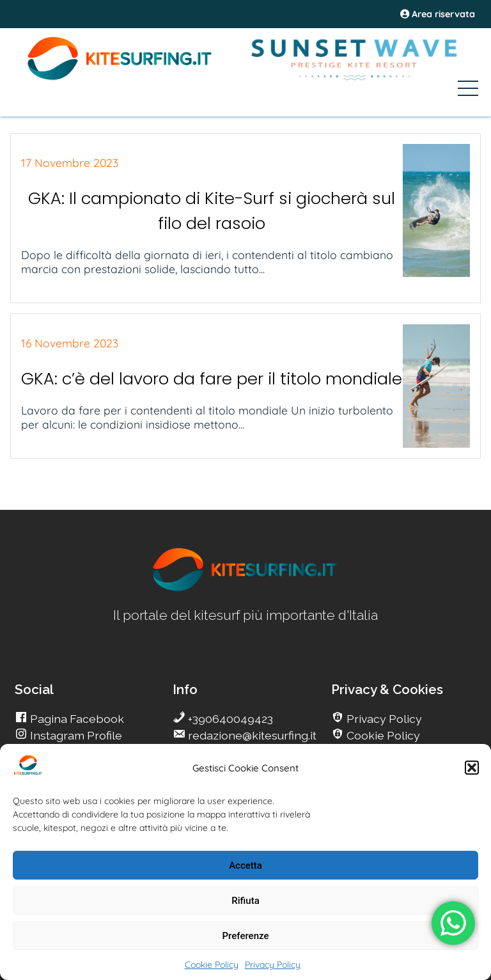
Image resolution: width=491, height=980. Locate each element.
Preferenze (246, 936)
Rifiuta (245, 901)
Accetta (245, 865)
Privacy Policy (273, 965)
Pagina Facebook (76, 719)
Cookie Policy (212, 965)
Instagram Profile (75, 735)
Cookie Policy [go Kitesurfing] (382, 735)
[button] (472, 768)
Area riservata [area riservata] (438, 14)
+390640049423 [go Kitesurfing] (229, 719)
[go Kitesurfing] (245, 589)
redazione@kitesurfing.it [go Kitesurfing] (251, 735)
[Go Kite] (120, 78)
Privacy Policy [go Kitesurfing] (383, 719)
